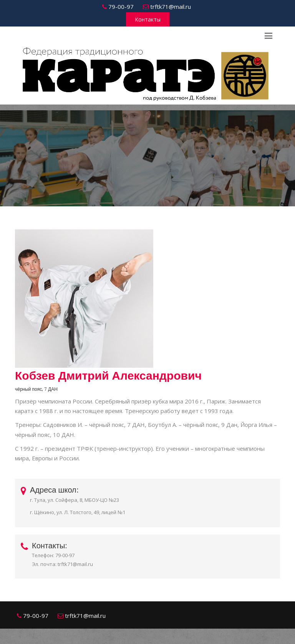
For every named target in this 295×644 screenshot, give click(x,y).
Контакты (148, 19)
